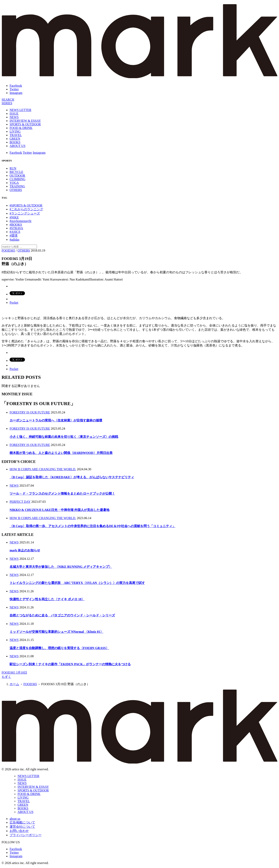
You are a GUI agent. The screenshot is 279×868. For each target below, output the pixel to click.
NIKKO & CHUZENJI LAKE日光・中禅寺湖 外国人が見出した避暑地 (59, 510)
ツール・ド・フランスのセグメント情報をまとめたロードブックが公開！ (62, 494)
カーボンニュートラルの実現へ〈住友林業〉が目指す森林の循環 (56, 420)
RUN (13, 168)
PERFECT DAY (20, 502)
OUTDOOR (17, 176)
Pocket (14, 303)
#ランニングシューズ (25, 213)
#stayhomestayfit (20, 221)
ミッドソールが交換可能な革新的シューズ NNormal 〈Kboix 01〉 (56, 632)
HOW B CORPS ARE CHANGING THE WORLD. (43, 469)
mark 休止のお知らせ (25, 550)
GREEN (15, 139)
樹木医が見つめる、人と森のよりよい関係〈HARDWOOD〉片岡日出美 (61, 453)
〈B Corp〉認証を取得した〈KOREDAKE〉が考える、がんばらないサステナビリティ (72, 477)
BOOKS (15, 142)
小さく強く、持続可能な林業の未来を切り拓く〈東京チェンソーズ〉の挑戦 (64, 437)
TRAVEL (16, 135)
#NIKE (14, 217)
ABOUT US (17, 146)
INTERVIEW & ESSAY (25, 121)
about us (15, 819)
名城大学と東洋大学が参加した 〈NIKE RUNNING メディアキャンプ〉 (61, 567)
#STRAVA (16, 228)
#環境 (14, 236)
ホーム (14, 684)
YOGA (14, 183)
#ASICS (15, 232)
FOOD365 (8, 250)
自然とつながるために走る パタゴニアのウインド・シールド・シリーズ (62, 615)
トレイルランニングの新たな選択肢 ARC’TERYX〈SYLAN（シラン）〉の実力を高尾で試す (77, 583)
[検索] (8, 100)
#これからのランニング (26, 209)
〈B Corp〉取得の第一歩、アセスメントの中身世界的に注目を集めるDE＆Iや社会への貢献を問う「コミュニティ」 (93, 526)
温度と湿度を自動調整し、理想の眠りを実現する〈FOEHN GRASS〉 (59, 648)
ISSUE (14, 114)
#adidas (14, 240)
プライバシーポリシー (26, 835)
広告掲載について (22, 822)
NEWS (14, 117)
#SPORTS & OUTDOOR (26, 205)
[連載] (7, 103)
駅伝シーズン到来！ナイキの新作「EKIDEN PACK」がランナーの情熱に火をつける (70, 664)
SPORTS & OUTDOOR (25, 124)
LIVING (15, 131)
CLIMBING (17, 179)
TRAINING (17, 186)
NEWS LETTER (20, 110)
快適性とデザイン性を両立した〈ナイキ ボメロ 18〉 (47, 599)
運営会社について (22, 827)
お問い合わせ (19, 831)
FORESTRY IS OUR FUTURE (30, 412)
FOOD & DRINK (21, 128)
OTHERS (16, 190)
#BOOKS (16, 225)
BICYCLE (16, 172)
